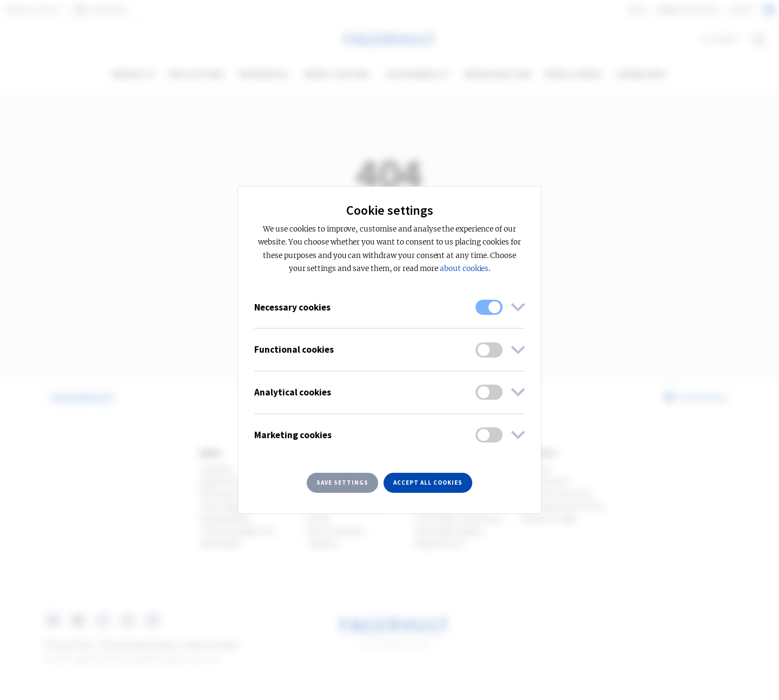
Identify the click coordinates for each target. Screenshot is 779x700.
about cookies (464, 269)
